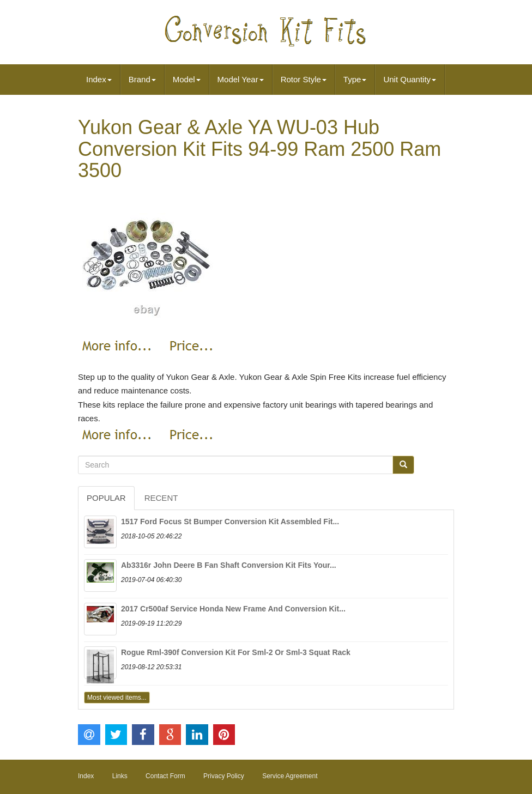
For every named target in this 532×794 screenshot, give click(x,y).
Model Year (241, 79)
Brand (142, 79)
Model (187, 79)
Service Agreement (290, 776)
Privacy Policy (224, 776)
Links (120, 776)
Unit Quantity (410, 79)
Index (99, 79)
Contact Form (165, 776)
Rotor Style (304, 79)
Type (355, 79)
